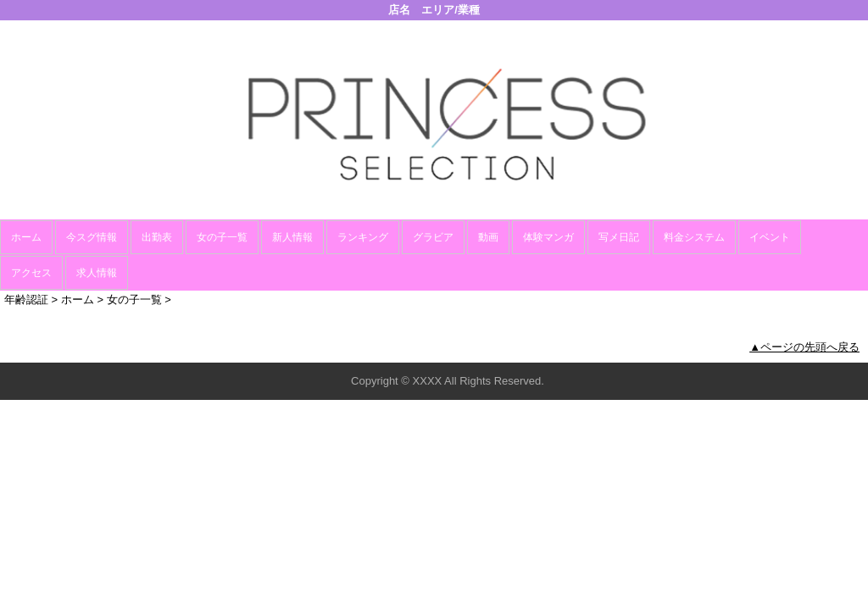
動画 (488, 237)
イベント (770, 237)
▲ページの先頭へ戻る (804, 347)
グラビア (433, 237)
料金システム (694, 237)
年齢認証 (26, 299)
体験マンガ (548, 237)
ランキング (363, 237)
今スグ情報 (92, 237)
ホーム (26, 237)
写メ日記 (619, 237)
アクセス (31, 273)
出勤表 (157, 237)
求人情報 (97, 273)
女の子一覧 (222, 237)
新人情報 (292, 237)
